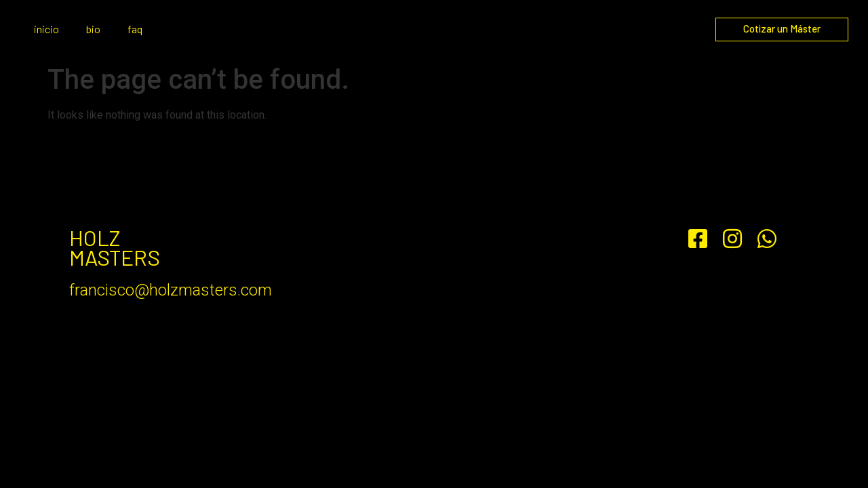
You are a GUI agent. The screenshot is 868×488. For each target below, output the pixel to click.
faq (135, 29)
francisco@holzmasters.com (171, 290)
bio (93, 29)
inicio (46, 29)
